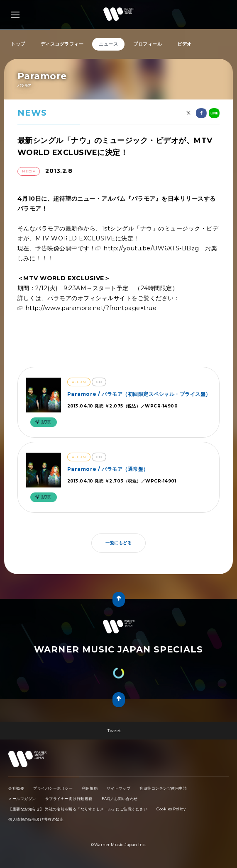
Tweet (114, 731)
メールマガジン (22, 799)
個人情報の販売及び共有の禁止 (36, 819)
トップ (18, 44)
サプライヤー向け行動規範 (69, 799)
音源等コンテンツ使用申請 (163, 788)
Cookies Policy (171, 809)
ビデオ (184, 44)
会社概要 (16, 788)
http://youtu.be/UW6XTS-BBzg (151, 248)
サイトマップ (118, 788)
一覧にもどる (118, 543)
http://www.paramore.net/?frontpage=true (91, 308)
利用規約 (90, 788)
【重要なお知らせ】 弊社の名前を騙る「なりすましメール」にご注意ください (78, 809)
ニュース (108, 44)
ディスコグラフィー (62, 44)
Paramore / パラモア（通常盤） (108, 469)
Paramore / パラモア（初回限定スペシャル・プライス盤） (139, 394)
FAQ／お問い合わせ (120, 799)
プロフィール (148, 44)
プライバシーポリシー (53, 788)
